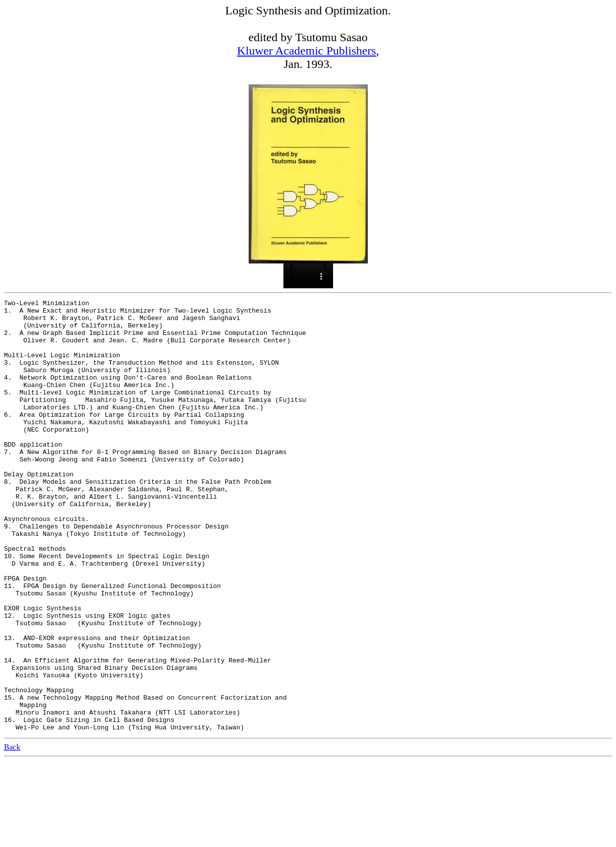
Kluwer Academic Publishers (307, 51)
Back (12, 833)
